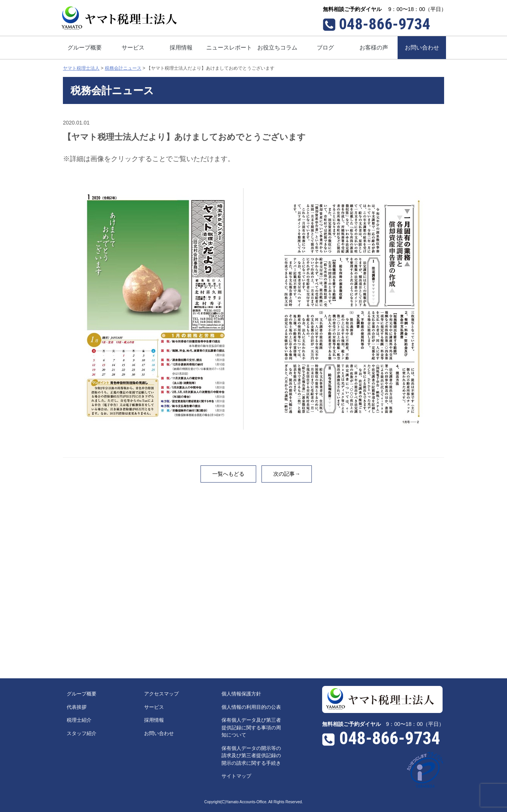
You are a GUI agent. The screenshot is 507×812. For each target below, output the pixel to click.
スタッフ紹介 (82, 733)
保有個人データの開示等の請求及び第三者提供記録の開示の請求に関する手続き (251, 756)
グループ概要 (82, 694)
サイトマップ (236, 776)
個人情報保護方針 (241, 694)
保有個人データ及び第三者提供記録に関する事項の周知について (251, 727)
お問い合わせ (159, 733)
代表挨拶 (77, 707)
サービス (154, 707)
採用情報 (154, 720)
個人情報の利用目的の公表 (251, 707)
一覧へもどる (228, 474)
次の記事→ (287, 474)
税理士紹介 (79, 720)
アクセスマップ (161, 694)
